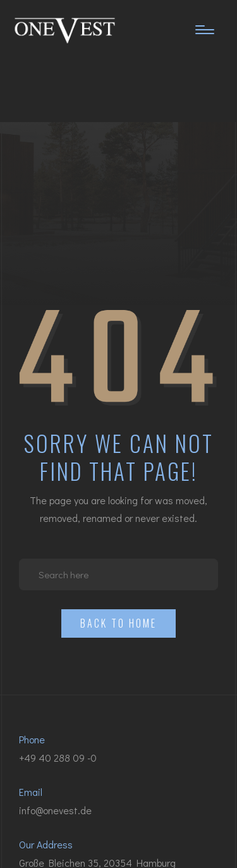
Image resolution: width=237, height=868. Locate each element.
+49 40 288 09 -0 (58, 758)
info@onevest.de (55, 810)
